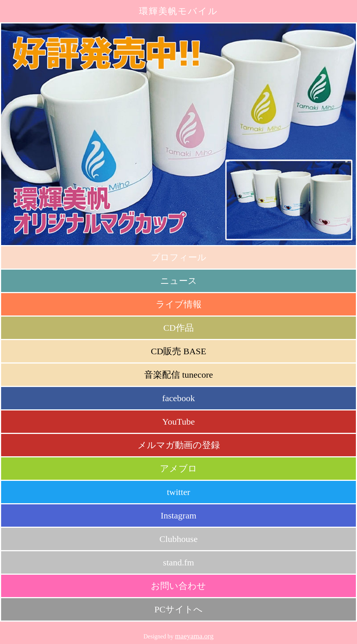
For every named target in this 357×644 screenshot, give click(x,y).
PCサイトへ (178, 609)
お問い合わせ (178, 586)
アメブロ (178, 469)
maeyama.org (194, 636)
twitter (179, 492)
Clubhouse (179, 539)
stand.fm (178, 562)
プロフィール (179, 257)
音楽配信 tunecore (179, 375)
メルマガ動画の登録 (179, 445)
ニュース (179, 281)
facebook (178, 398)
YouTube (178, 422)
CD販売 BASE (179, 351)
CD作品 (178, 328)
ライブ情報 (179, 304)
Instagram (178, 515)
